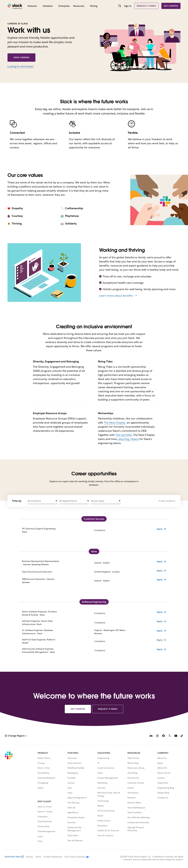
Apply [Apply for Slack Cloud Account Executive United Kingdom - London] (160, 571)
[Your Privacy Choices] (75, 857)
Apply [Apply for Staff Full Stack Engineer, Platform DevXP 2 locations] (160, 640)
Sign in (128, 6)
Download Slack (14, 857)
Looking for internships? (21, 66)
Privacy (30, 857)
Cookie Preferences (53, 857)
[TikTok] (182, 736)
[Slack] (15, 6)
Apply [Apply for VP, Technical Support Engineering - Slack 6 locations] (160, 529)
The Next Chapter (115, 423)
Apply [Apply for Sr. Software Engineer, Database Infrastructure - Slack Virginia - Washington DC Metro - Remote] (160, 631)
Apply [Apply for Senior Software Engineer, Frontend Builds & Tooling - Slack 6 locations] (160, 612)
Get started (171, 6)
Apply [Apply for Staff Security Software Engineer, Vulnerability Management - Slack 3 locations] (160, 649)
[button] (43, 501)
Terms (38, 857)
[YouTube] (176, 736)
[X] (170, 736)
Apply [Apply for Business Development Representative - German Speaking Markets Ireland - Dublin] (160, 561)
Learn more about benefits (116, 296)
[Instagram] (157, 736)
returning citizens (128, 439)
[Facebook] (163, 736)
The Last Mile (124, 435)
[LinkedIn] (151, 736)
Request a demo (146, 6)
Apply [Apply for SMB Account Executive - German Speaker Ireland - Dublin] (160, 579)
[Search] (120, 6)
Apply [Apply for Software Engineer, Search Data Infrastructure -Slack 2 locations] (160, 621)
